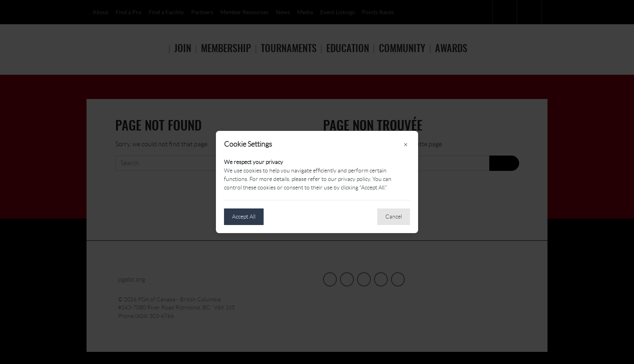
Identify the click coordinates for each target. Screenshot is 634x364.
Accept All (244, 217)
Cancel (394, 217)
